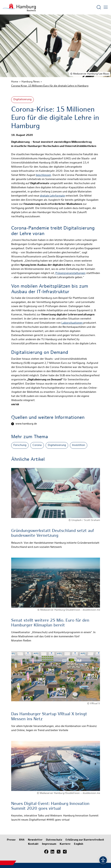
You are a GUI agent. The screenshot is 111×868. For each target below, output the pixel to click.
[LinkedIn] (52, 852)
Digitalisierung (22, 100)
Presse (11, 840)
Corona (37, 445)
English (79, 844)
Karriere (65, 844)
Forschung (20, 445)
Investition (79, 445)
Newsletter (35, 840)
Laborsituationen (72, 323)
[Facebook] (46, 852)
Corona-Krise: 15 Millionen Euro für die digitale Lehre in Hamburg (50, 86)
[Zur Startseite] (19, 7)
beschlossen (44, 175)
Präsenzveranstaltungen (70, 273)
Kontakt (33, 844)
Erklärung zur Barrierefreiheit (85, 840)
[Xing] (65, 852)
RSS (22, 840)
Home (15, 82)
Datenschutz (54, 840)
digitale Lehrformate (52, 196)
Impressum (49, 844)
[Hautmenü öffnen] (106, 7)
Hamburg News (31, 82)
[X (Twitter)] (59, 852)
